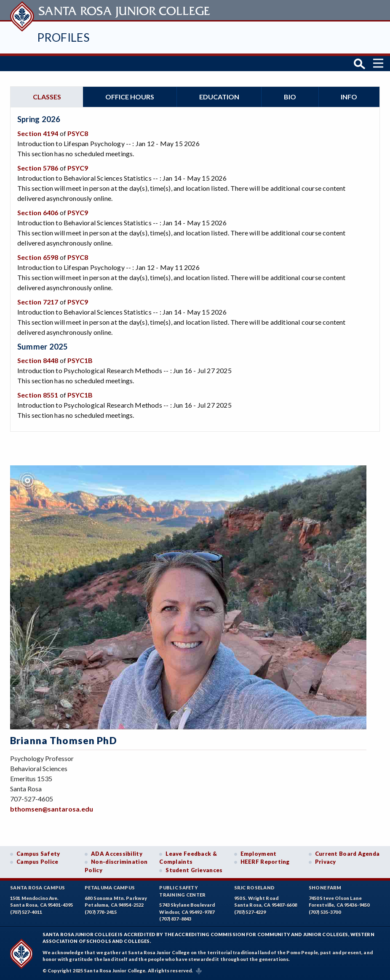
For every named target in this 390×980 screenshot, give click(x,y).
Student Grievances (194, 870)
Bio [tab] (290, 97)
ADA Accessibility (117, 854)
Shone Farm (325, 888)
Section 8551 (38, 395)
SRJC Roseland (255, 888)
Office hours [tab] (130, 97)
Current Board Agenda (347, 854)
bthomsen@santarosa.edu (52, 809)
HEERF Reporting (265, 862)
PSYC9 (78, 168)
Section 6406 (38, 212)
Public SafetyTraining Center (182, 891)
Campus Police (37, 862)
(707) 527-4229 (250, 912)
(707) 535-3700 (325, 912)
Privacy (326, 862)
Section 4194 (38, 133)
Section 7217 (38, 302)
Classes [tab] (47, 97)
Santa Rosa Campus (38, 888)
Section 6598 (38, 257)
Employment (259, 854)
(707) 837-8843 (175, 919)
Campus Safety (38, 854)
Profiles (63, 37)
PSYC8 (78, 133)
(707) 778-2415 (101, 912)
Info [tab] (349, 97)
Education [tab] (219, 97)
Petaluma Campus (110, 888)
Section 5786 (38, 168)
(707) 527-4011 (26, 912)
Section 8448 (38, 360)
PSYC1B (80, 360)
